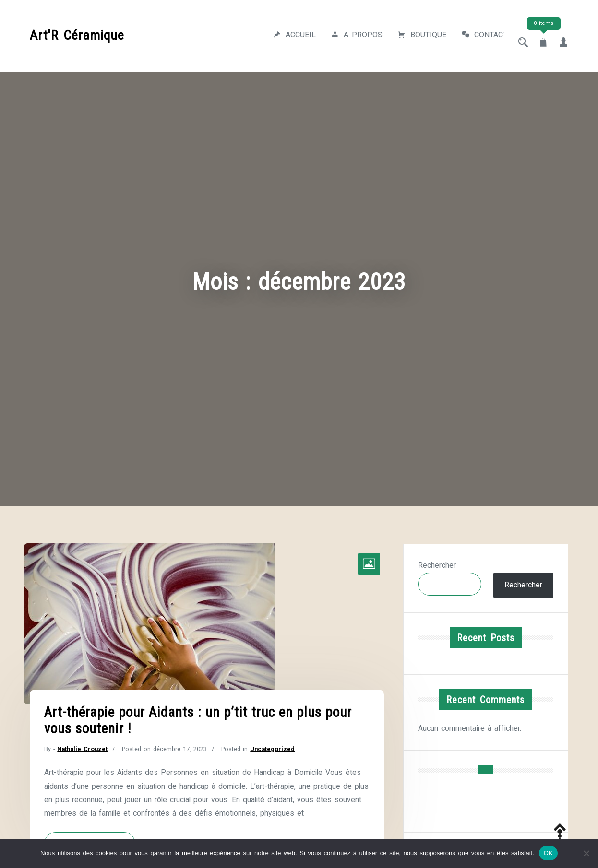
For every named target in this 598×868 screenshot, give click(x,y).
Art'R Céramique (77, 33)
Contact (475, 36)
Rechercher (437, 561)
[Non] (586, 853)
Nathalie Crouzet (83, 745)
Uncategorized (275, 745)
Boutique (413, 36)
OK (548, 853)
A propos (348, 36)
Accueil (285, 36)
